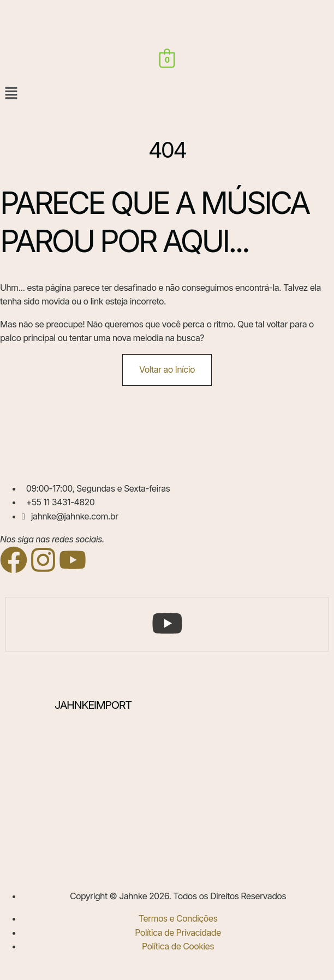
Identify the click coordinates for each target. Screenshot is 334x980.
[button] (167, 94)
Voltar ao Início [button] (167, 369)
